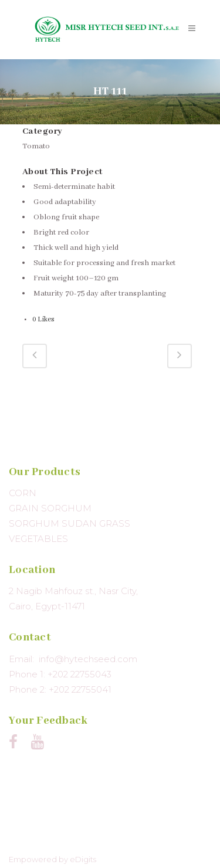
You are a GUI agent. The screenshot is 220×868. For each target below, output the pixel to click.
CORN (23, 493)
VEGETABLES (38, 539)
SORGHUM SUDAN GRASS (70, 523)
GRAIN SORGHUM (50, 508)
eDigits (83, 859)
